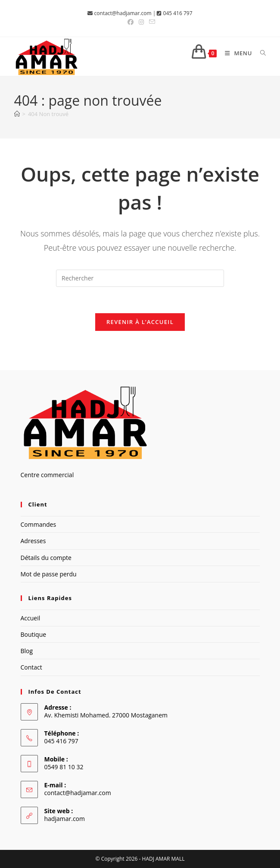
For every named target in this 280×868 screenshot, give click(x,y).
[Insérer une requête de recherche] (140, 278)
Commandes (39, 524)
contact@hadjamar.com (123, 13)
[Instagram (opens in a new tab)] (141, 22)
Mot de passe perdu (49, 574)
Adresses (33, 541)
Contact (31, 667)
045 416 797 (178, 13)
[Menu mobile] (236, 53)
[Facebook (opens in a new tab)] (131, 22)
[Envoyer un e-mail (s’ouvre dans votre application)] (151, 22)
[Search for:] (260, 53)
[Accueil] (17, 114)
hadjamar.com (65, 819)
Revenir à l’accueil (140, 322)
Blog (27, 651)
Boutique (34, 634)
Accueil (31, 618)
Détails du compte (46, 558)
